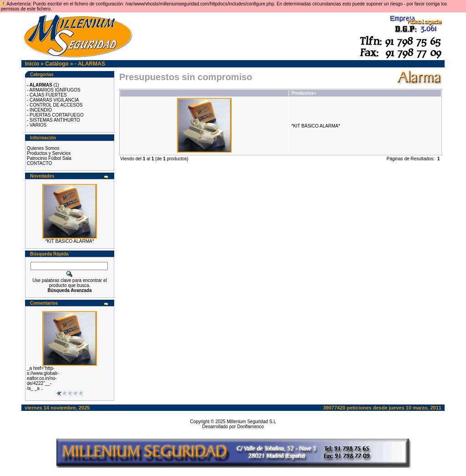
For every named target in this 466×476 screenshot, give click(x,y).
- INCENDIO (39, 110)
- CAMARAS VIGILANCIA (53, 100)
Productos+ (304, 93)
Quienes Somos (43, 148)
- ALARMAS (90, 64)
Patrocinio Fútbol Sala (49, 158)
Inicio (32, 64)
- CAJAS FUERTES (47, 95)
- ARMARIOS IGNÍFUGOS (54, 90)
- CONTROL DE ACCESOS (55, 105)
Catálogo (57, 64)
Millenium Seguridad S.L (251, 422)
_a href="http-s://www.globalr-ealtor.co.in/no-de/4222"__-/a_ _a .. (43, 378)
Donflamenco (251, 427)
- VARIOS (37, 125)
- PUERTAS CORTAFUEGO (55, 115)
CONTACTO (39, 163)
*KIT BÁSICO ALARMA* (69, 241)
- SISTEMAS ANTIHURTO (53, 120)
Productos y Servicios (49, 153)
